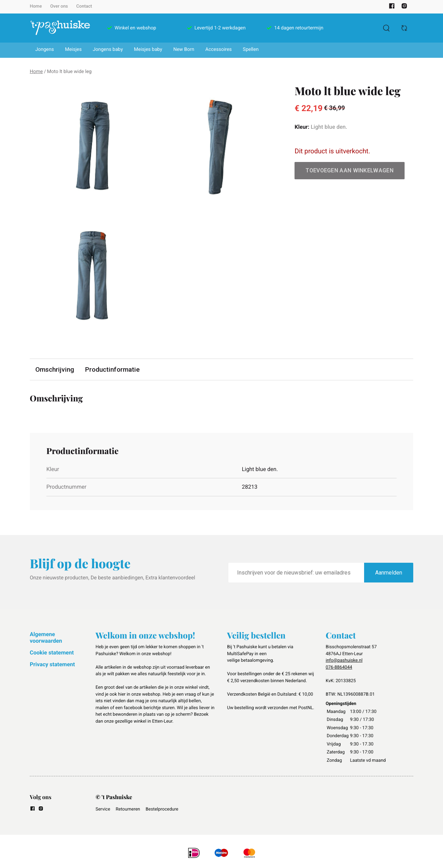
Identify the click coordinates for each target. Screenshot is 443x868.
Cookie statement (52, 653)
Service (103, 809)
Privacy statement (52, 664)
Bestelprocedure (162, 809)
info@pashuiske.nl (344, 661)
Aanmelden (389, 573)
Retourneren (128, 809)
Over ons (59, 6)
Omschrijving (55, 369)
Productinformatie (112, 369)
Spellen (251, 49)
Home (36, 6)
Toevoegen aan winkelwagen (350, 170)
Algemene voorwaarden (46, 637)
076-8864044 (339, 667)
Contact (84, 6)
